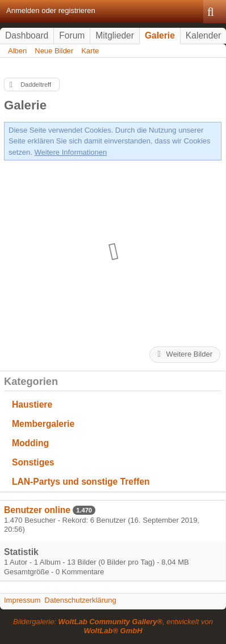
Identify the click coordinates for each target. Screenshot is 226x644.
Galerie (160, 35)
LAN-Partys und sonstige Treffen (81, 482)
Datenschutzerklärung (80, 600)
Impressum (22, 600)
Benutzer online (37, 510)
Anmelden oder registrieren (51, 10)
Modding (30, 443)
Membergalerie (43, 424)
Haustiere (32, 404)
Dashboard (27, 35)
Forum (72, 35)
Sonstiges (33, 462)
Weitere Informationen (71, 152)
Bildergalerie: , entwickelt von (113, 626)
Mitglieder (115, 35)
